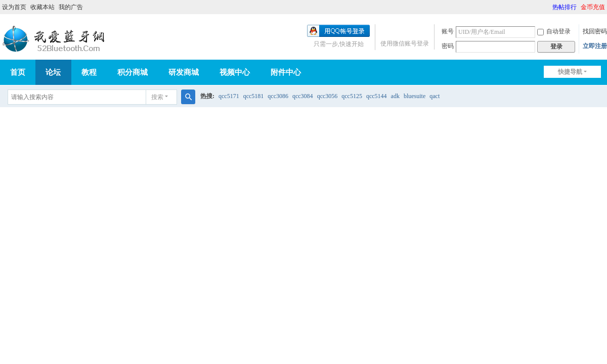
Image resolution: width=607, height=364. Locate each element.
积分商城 (133, 72)
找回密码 (595, 31)
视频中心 (235, 72)
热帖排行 (565, 7)
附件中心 (286, 72)
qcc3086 (278, 96)
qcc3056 (328, 96)
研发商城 (184, 72)
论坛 (53, 72)
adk (395, 96)
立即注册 (595, 46)
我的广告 (71, 7)
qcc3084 (303, 96)
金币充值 (593, 7)
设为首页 (14, 7)
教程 (89, 72)
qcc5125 (352, 96)
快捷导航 (570, 72)
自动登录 (554, 31)
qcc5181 (254, 96)
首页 (18, 72)
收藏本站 (42, 7)
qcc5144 (377, 96)
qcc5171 (229, 96)
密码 (448, 46)
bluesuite (415, 96)
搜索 (157, 97)
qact (435, 96)
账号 (448, 31)
